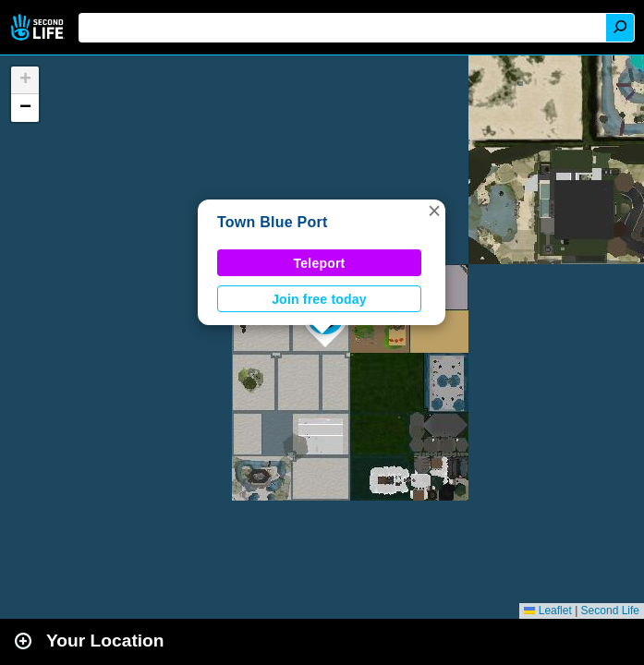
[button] (434, 211)
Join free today (319, 299)
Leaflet (547, 611)
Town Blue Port (273, 222)
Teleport (320, 263)
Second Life (39, 27)
